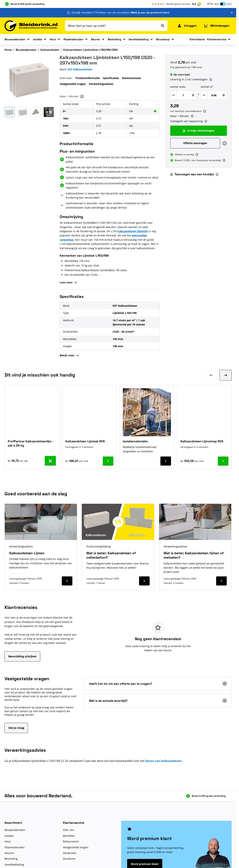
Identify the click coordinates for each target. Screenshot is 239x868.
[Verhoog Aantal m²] (224, 95)
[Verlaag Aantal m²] (204, 95)
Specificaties (111, 78)
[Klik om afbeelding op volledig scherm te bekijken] (29, 79)
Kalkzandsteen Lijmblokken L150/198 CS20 (90, 50)
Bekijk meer (70, 356)
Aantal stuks (178, 87)
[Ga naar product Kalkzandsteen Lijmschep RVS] (223, 461)
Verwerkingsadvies (101, 84)
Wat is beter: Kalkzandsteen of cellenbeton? (111, 555)
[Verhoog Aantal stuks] (193, 95)
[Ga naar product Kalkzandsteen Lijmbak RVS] (108, 461)
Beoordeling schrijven (22, 656)
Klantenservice (217, 39)
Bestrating (114, 39)
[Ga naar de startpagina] (31, 26)
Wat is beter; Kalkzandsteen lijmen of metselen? (194, 555)
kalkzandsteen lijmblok (133, 231)
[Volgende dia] (226, 375)
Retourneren (71, 841)
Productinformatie (88, 78)
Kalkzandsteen (50, 50)
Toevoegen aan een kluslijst (192, 174)
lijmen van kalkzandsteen (163, 761)
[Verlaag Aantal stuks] (173, 95)
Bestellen (69, 836)
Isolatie (38, 39)
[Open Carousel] (49, 112)
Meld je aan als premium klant (150, 12)
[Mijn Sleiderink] (187, 26)
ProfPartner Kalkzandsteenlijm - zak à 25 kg (31, 443)
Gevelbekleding (139, 39)
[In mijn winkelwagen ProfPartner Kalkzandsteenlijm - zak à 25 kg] (50, 461)
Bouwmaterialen (15, 39)
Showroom (70, 853)
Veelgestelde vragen (73, 84)
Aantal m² (207, 87)
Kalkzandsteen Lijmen (27, 553)
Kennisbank (197, 39)
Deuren (96, 39)
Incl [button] (217, 4)
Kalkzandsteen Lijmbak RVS (85, 441)
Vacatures (69, 859)
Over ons (69, 830)
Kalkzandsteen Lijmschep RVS (202, 441)
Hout (53, 39)
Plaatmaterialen (73, 39)
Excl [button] (229, 4)
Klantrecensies (131, 78)
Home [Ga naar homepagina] (8, 50)
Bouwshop (163, 39)
